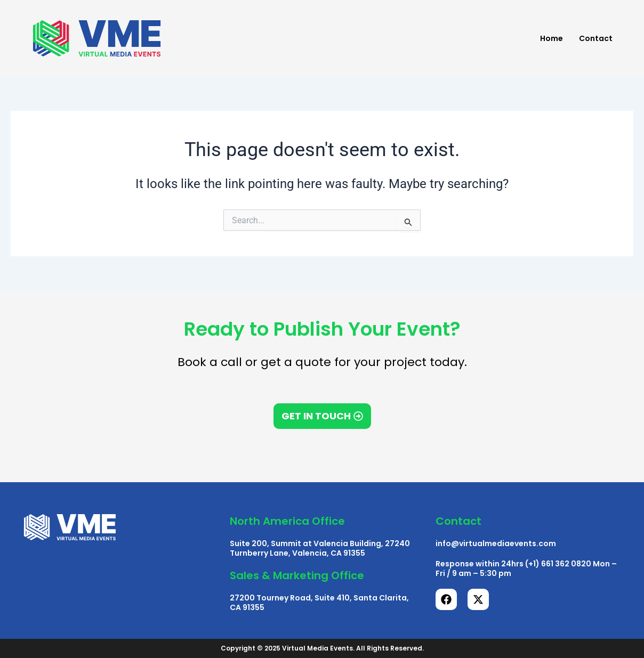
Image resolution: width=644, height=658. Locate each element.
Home (552, 38)
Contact (596, 38)
